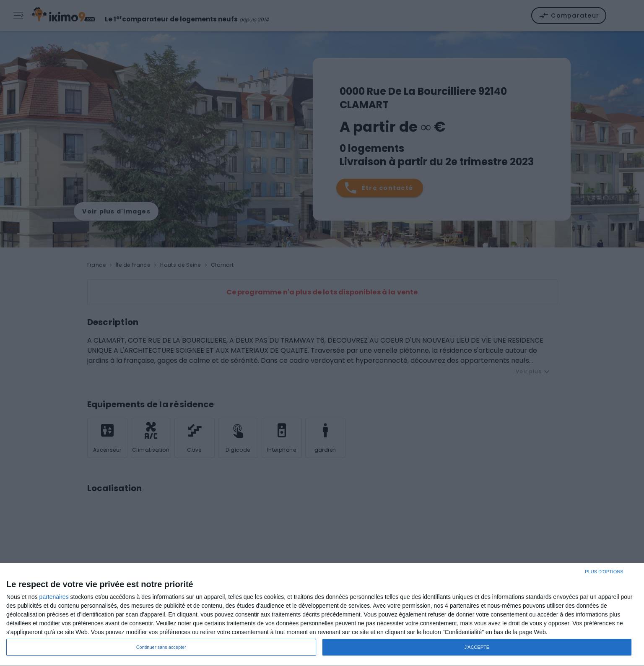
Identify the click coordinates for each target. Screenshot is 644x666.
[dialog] (322, 615)
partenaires (54, 597)
